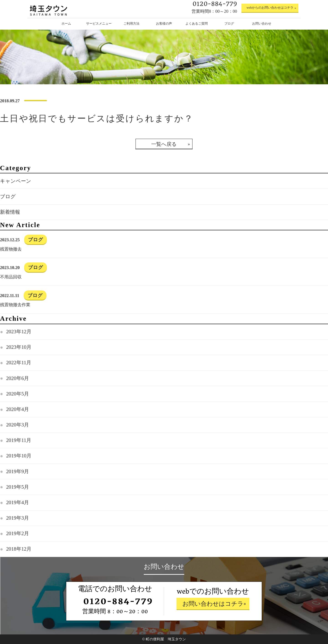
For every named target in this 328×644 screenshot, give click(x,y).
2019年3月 (18, 518)
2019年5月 (18, 487)
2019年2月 (18, 533)
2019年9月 (18, 471)
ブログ (8, 196)
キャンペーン (16, 181)
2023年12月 (19, 332)
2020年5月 (18, 394)
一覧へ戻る (164, 144)
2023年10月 (19, 347)
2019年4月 (18, 502)
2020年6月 (18, 378)
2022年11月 (19, 363)
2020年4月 (18, 409)
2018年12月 (19, 549)
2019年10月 (19, 456)
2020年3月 (18, 425)
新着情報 (10, 212)
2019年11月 (19, 440)
